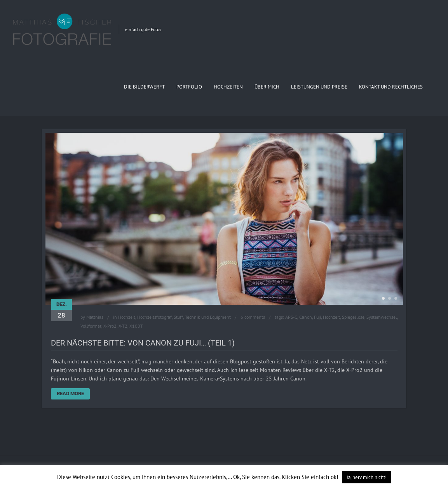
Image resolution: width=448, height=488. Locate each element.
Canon (306, 317)
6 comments (253, 317)
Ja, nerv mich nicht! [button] (367, 477)
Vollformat (91, 326)
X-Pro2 (110, 326)
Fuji (317, 317)
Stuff (178, 317)
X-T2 (123, 326)
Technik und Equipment (208, 317)
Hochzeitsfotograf (154, 317)
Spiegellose (353, 317)
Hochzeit (127, 317)
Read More (70, 393)
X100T (136, 326)
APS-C (291, 317)
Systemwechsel (382, 317)
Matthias (95, 317)
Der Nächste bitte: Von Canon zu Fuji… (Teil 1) (143, 343)
